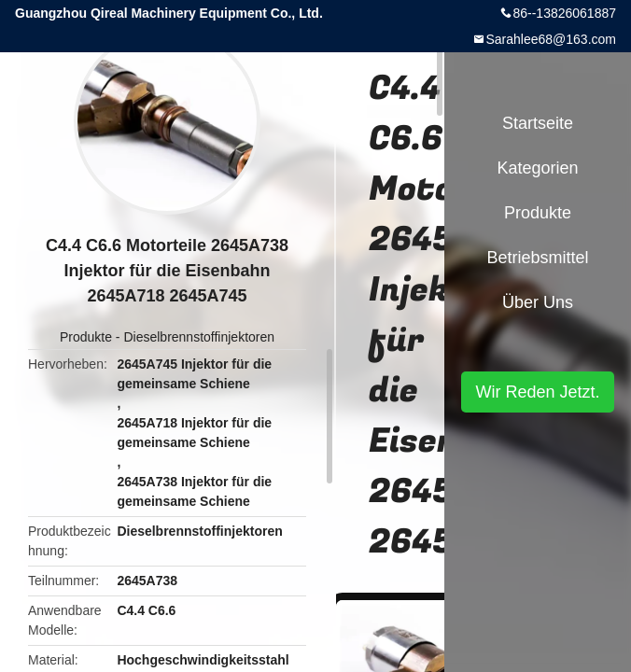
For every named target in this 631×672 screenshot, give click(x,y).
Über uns (538, 302)
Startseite (538, 123)
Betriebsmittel (537, 258)
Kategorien (537, 168)
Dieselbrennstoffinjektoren (199, 337)
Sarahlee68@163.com (551, 39)
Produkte (86, 337)
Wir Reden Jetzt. (537, 392)
